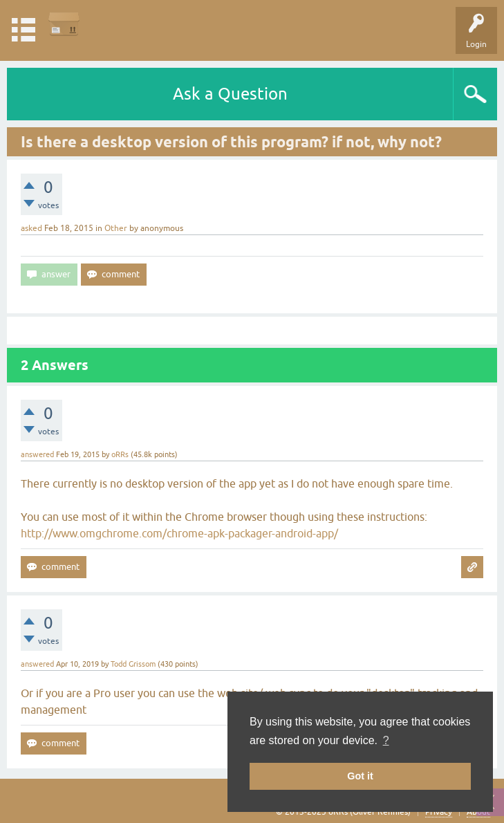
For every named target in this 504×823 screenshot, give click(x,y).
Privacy (439, 812)
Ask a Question (230, 94)
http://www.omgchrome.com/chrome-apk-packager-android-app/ (179, 533)
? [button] (386, 740)
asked (31, 228)
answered (37, 454)
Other (116, 228)
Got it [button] (360, 776)
